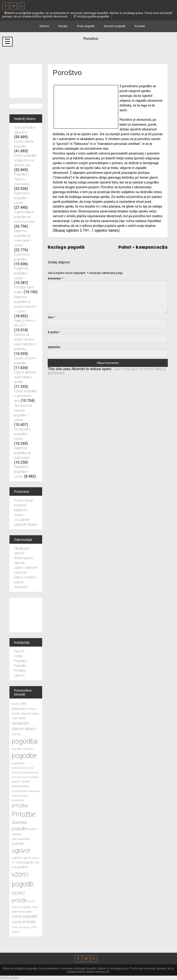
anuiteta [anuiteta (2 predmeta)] (16, 704)
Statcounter (9, 978)
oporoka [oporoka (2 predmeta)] (16, 734)
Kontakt (140, 26)
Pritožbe (20, 670)
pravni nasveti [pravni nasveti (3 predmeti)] (21, 781)
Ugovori (19, 675)
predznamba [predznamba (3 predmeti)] (20, 786)
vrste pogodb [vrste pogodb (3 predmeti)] (25, 862)
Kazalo (63, 26)
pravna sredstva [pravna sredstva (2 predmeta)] (30, 777)
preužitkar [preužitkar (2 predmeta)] (23, 796)
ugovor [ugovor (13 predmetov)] (21, 850)
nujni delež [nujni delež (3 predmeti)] (19, 718)
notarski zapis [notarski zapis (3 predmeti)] (29, 713)
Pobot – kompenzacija (143, 247)
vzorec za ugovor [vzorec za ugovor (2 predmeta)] (21, 927)
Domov (44, 26)
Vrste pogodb (86, 26)
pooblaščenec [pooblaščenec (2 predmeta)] (19, 768)
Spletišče (54, 347)
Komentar (55, 278)
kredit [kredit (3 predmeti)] (15, 713)
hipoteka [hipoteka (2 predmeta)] (31, 709)
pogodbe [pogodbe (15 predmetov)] (24, 756)
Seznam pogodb (115, 26)
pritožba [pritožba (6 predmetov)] (20, 806)
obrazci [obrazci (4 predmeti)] (30, 729)
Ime (51, 317)
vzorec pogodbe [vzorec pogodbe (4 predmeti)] (25, 916)
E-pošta (54, 332)
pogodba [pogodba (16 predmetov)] (25, 741)
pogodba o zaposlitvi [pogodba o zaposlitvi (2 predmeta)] (23, 749)
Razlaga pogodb (66, 247)
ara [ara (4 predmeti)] (24, 703)
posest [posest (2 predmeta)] (15, 773)
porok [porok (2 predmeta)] (30, 768)
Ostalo (19, 656)
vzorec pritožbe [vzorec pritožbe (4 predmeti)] (24, 922)
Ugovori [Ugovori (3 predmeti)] (17, 858)
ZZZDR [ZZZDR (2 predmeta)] (16, 932)
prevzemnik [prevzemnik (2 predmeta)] (18, 800)
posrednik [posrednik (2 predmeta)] (25, 773)
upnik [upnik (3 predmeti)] (27, 858)
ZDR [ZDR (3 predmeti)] (34, 927)
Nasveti (19, 651)
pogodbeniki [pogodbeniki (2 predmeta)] (18, 763)
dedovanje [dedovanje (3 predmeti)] (19, 709)
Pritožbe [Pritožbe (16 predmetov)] (24, 814)
